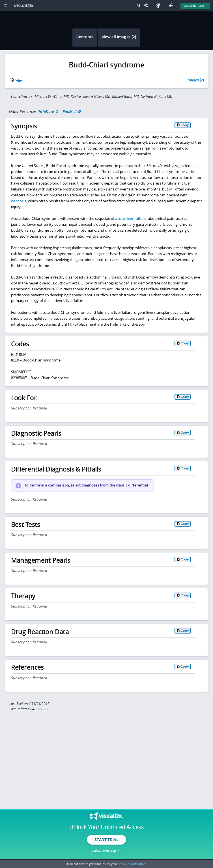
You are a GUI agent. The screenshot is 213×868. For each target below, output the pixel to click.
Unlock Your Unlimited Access (107, 827)
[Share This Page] (147, 6)
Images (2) (195, 80)
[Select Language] (160, 6)
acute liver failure (131, 218)
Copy (185, 125)
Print (16, 81)
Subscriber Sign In (107, 850)
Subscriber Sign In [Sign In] (195, 6)
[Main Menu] (6, 6)
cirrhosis (19, 201)
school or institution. (132, 864)
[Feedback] (172, 6)
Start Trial (106, 839)
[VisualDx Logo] (25, 6)
